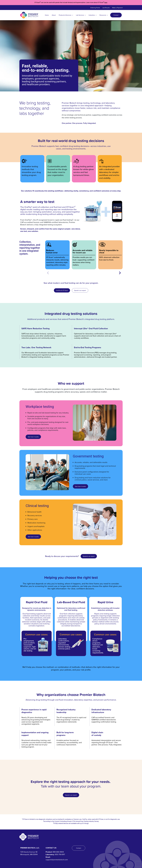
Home (47, 15)
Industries (93, 15)
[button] (48, 273)
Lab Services (81, 15)
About (54, 15)
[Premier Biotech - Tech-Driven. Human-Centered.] (29, 837)
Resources (104, 15)
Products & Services (66, 15)
